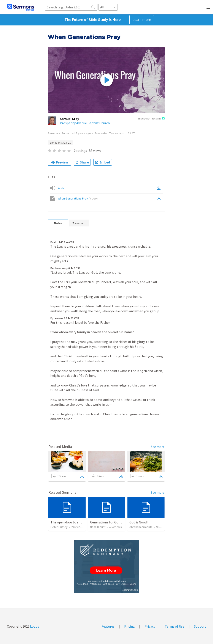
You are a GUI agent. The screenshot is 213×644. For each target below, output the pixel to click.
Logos (34, 626)
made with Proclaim (152, 119)
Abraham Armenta (141, 527)
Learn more (142, 20)
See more (158, 447)
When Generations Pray (78, 198)
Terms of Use (175, 626)
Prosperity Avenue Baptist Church (85, 123)
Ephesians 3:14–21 (60, 143)
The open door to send (67, 522)
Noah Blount (98, 527)
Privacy (150, 626)
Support (200, 626)
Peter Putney (59, 527)
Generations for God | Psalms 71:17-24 (118, 522)
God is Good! (138, 522)
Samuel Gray (69, 119)
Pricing (130, 626)
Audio (62, 188)
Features (108, 626)
